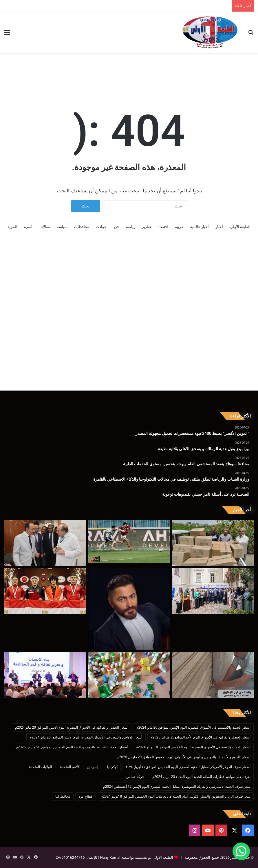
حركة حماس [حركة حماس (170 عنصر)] (135, 777)
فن (116, 227)
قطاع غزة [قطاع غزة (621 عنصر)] (86, 796)
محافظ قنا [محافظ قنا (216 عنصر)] (63, 796)
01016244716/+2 (70, 857)
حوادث (101, 227)
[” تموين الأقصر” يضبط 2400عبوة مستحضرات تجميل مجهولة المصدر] (213, 543)
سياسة (62, 227)
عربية (179, 227)
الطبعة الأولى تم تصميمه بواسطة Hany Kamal (136, 857)
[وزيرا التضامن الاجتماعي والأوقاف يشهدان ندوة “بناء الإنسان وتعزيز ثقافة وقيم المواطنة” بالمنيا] (45, 675)
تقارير (147, 227)
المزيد (12, 227)
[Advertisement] (129, 72)
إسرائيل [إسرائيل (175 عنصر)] (93, 767)
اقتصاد (163, 227)
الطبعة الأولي (240, 227)
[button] (241, 851)
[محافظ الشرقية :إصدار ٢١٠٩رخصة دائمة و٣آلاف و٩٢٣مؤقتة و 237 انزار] (213, 675)
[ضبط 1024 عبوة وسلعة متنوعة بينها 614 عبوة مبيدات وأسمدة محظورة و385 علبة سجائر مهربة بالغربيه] (129, 675)
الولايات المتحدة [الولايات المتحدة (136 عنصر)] (40, 767)
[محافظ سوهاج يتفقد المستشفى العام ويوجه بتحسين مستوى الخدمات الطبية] (45, 543)
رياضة (131, 227)
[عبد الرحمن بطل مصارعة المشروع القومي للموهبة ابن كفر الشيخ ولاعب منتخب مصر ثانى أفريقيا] (45, 591)
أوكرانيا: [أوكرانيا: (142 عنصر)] (112, 767)
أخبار (219, 227)
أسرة (28, 227)
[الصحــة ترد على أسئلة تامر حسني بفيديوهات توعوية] (129, 609)
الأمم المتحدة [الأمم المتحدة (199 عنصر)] (69, 767)
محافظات (82, 227)
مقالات (45, 227)
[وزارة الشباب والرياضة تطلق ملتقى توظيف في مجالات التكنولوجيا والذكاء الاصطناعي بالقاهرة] (213, 591)
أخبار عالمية (200, 227)
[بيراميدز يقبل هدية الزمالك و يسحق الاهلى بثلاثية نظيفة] (129, 541)
